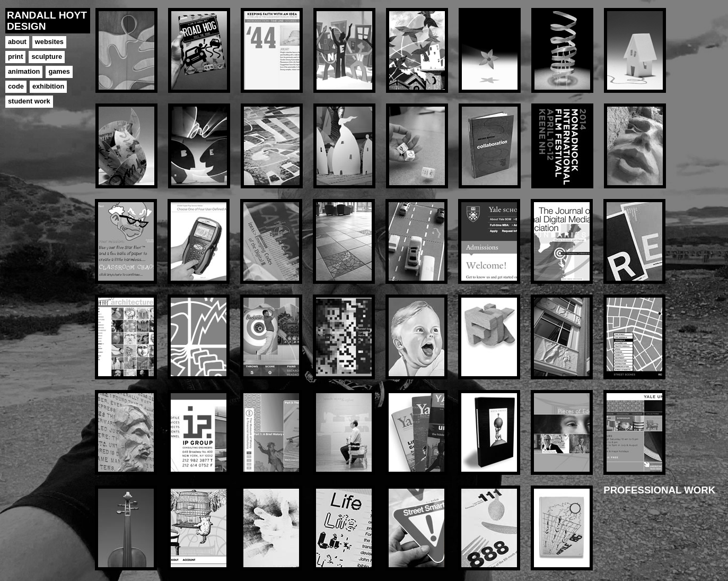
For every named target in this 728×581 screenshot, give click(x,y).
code (16, 86)
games (59, 71)
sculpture (47, 57)
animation (24, 71)
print (15, 57)
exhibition (48, 86)
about (17, 42)
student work (29, 101)
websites (49, 42)
